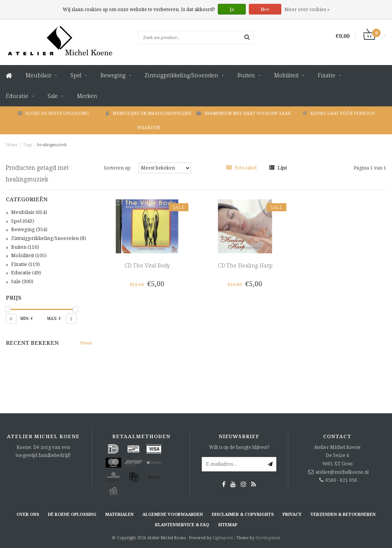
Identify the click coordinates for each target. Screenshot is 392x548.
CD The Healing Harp (245, 265)
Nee (265, 9)
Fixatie (327, 75)
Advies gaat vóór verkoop (339, 113)
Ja (232, 9)
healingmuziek (52, 144)
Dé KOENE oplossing (72, 514)
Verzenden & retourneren (343, 514)
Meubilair (38, 75)
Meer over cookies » (307, 9)
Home (12, 144)
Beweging (113, 75)
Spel (76, 75)
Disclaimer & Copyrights (243, 514)
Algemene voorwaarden (173, 514)
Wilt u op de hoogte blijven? (239, 447)
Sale (53, 96)
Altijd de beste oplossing (53, 113)
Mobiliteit (286, 75)
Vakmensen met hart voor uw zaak (244, 113)
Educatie (17, 96)
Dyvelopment (268, 538)
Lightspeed (223, 538)
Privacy (292, 514)
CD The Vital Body (147, 265)
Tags (28, 144)
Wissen (86, 343)
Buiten (246, 75)
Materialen (119, 514)
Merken (87, 96)
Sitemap (228, 524)
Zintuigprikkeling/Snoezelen (181, 75)
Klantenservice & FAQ (182, 524)
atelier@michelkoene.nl (342, 472)
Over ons (28, 514)
